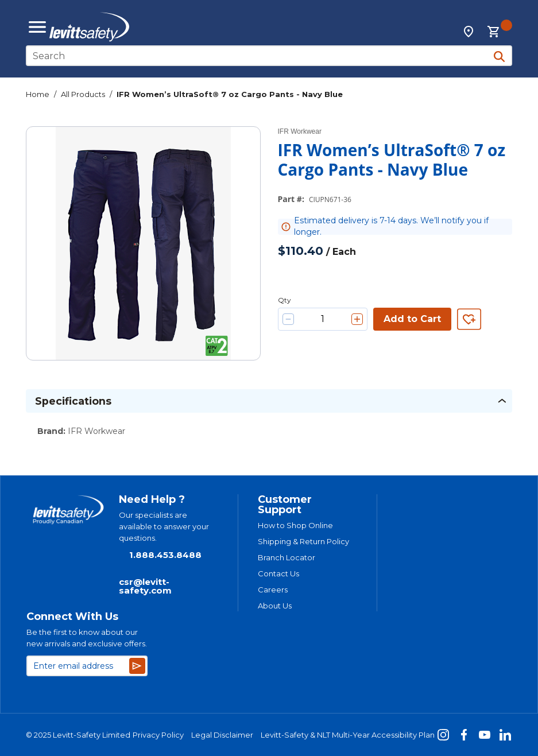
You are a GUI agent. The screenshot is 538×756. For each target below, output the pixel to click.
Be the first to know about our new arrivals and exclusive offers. (87, 638)
